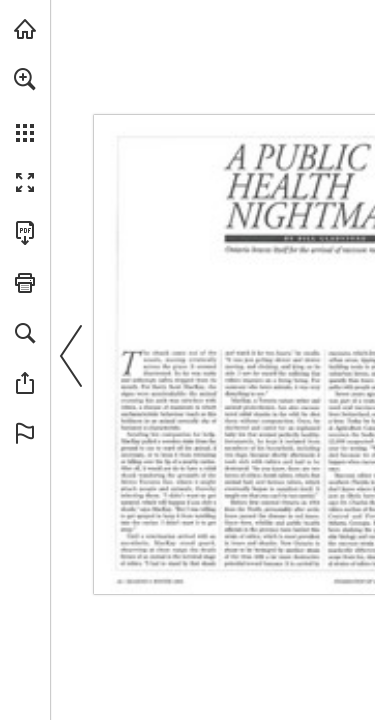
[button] (25, 79)
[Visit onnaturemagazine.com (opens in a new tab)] (25, 29)
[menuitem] (25, 105)
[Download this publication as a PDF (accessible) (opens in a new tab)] (25, 233)
